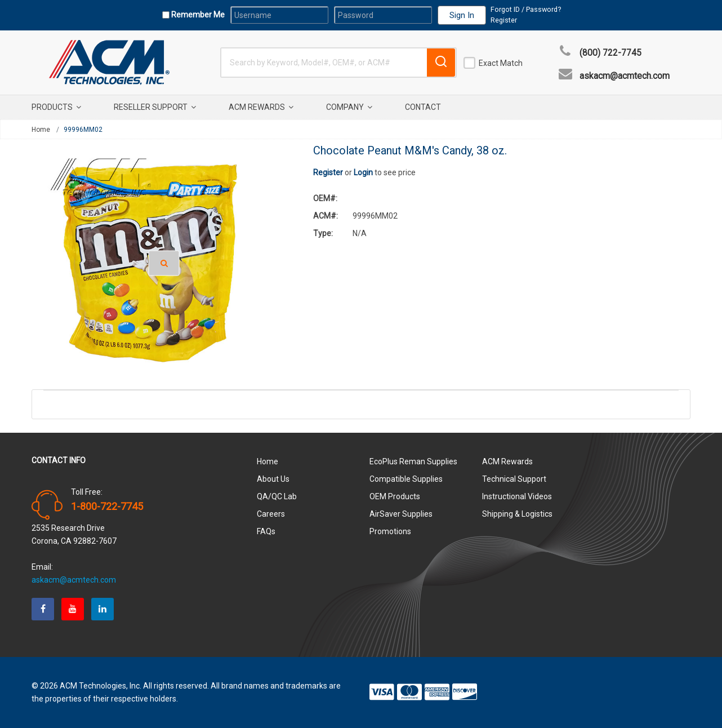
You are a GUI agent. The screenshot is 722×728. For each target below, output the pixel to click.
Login (363, 172)
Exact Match (501, 63)
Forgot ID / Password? (526, 9)
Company (349, 107)
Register (504, 20)
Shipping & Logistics (517, 514)
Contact (423, 107)
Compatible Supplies (406, 479)
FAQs (266, 531)
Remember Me (197, 15)
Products (56, 107)
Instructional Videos (517, 496)
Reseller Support (155, 107)
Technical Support (514, 479)
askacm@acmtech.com (625, 76)
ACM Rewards (261, 107)
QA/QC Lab (277, 496)
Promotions (390, 531)
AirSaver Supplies (401, 514)
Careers (271, 514)
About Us (273, 479)
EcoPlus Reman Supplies (413, 461)
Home (41, 130)
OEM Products (395, 496)
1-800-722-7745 (107, 507)
